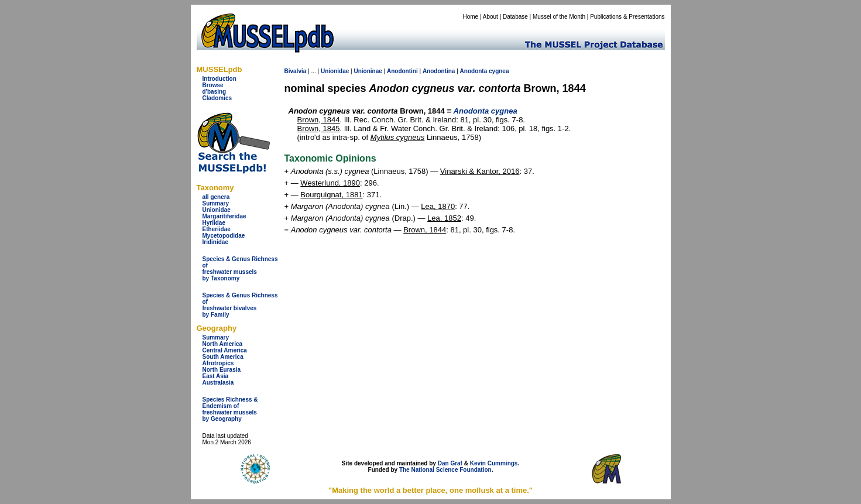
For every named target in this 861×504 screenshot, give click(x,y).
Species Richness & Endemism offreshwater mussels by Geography (230, 409)
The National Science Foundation (445, 470)
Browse (213, 85)
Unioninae (368, 71)
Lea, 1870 (438, 206)
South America (223, 357)
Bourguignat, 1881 (331, 195)
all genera (216, 197)
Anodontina (439, 71)
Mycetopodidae (224, 236)
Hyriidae (214, 223)
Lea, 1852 (444, 218)
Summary (216, 203)
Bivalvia (296, 71)
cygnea (499, 71)
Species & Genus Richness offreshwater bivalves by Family (240, 305)
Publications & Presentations (627, 17)
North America (223, 344)
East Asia (216, 376)
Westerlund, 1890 (330, 183)
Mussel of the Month (559, 17)
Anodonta (474, 71)
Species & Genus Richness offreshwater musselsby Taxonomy (240, 269)
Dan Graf (450, 463)
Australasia (218, 383)
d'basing (215, 92)
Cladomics (217, 98)
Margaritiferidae (224, 216)
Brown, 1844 (319, 120)
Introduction (219, 79)
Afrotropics (218, 363)
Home (470, 17)
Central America (225, 350)
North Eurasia (222, 370)
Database (515, 17)
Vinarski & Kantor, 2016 (480, 171)
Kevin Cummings (494, 463)
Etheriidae (217, 229)
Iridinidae (215, 242)
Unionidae (217, 210)
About (490, 17)
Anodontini (402, 71)
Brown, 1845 (319, 128)
